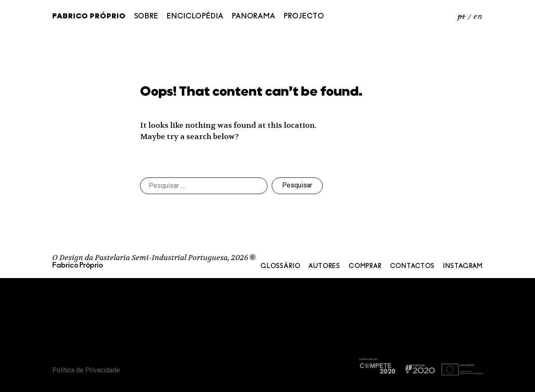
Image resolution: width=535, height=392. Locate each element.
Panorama (254, 16)
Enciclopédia (195, 16)
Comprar (365, 266)
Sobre (146, 16)
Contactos (412, 266)
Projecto (304, 16)
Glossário (280, 266)
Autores (324, 266)
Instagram (463, 266)
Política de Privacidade (86, 370)
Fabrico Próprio (89, 17)
